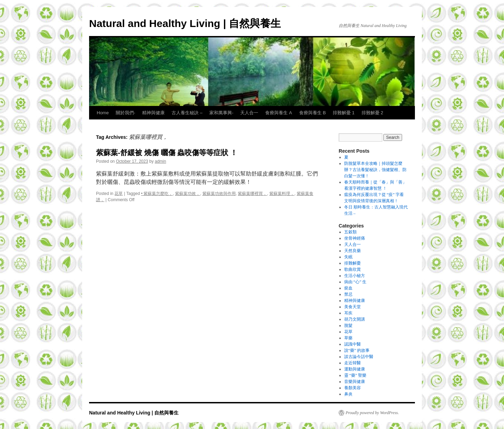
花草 (119, 194)
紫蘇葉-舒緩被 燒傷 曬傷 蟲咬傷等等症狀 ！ (167, 153)
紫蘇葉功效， (188, 194)
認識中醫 (353, 344)
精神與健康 (153, 113)
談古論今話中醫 (359, 357)
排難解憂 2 (372, 113)
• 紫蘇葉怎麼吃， (157, 194)
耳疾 (348, 313)
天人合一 (249, 113)
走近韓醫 (353, 363)
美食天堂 (353, 307)
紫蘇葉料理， (282, 194)
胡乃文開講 (355, 319)
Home (103, 113)
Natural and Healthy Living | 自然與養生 (185, 23)
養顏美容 (353, 388)
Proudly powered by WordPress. (372, 413)
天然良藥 (353, 251)
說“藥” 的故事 (357, 350)
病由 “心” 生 (355, 282)
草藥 (348, 338)
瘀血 (348, 288)
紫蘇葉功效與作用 (219, 194)
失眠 (348, 257)
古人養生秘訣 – (187, 113)
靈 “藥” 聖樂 (355, 375)
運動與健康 (355, 369)
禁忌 (348, 294)
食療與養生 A (279, 113)
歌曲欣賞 (353, 269)
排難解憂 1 (344, 113)
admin (161, 161)
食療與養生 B (312, 113)
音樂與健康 (355, 382)
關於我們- (125, 113)
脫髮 (348, 325)
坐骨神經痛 (355, 238)
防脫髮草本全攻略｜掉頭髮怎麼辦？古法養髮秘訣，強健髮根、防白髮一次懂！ (375, 170)
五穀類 (350, 232)
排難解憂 (353, 263)
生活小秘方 (355, 276)
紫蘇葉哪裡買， (252, 194)
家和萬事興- (221, 113)
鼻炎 (348, 394)
